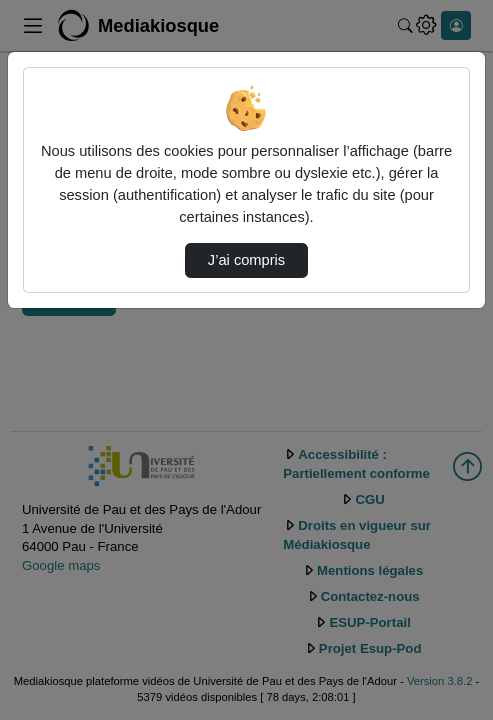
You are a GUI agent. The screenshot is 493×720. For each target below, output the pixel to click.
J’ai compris (246, 260)
